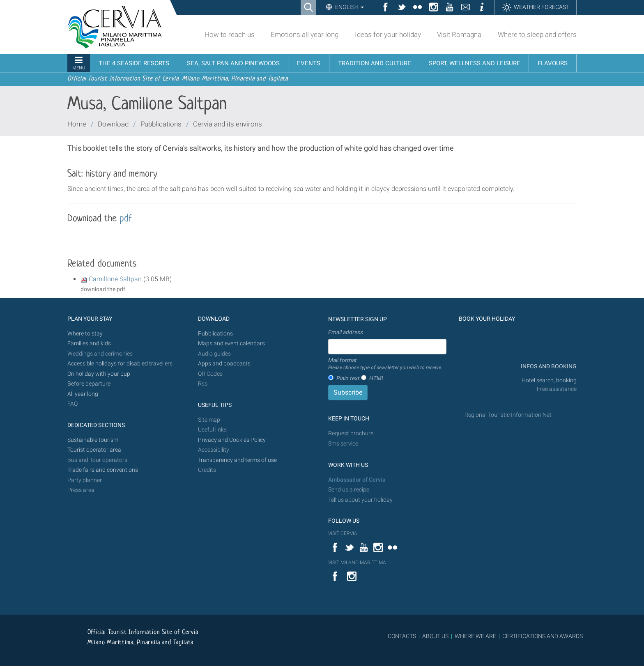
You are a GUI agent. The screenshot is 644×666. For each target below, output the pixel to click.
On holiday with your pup (99, 374)
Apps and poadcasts (224, 364)
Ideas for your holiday (388, 34)
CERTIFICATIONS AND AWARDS (543, 636)
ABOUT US (435, 636)
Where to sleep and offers (537, 34)
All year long (83, 394)
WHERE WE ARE (475, 636)
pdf (126, 219)
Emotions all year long (305, 34)
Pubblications (161, 124)
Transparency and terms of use (237, 460)
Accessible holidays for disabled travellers (120, 364)
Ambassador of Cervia (357, 480)
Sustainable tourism (93, 440)
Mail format (385, 364)
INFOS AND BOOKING (548, 366)
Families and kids (89, 343)
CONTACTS (402, 636)
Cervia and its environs (228, 124)
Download (113, 124)
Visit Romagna (459, 34)
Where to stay (85, 334)
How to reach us (230, 34)
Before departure (89, 384)
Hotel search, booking (549, 380)
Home (77, 124)
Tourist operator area (94, 450)
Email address (346, 332)
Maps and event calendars (231, 343)
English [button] (349, 7)
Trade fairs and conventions (103, 470)
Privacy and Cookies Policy (232, 440)
